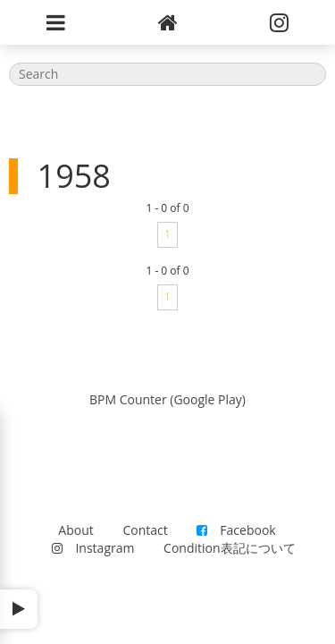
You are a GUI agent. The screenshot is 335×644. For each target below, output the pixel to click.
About (75, 530)
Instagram (93, 548)
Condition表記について (229, 548)
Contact (145, 530)
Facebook (236, 530)
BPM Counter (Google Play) (167, 399)
